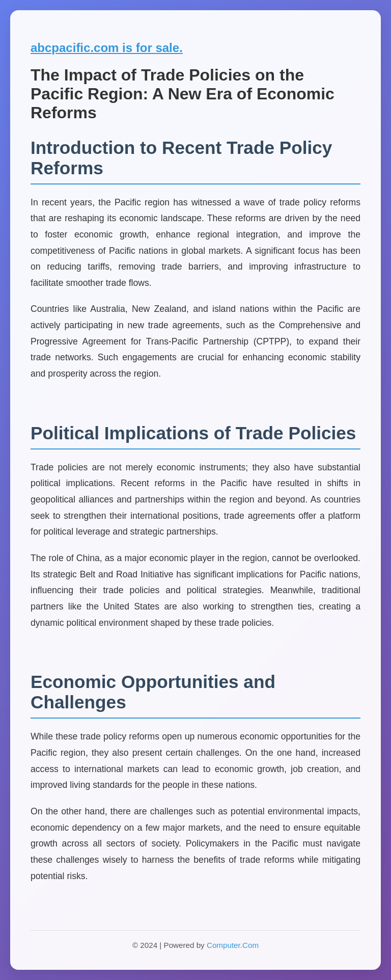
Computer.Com (233, 945)
